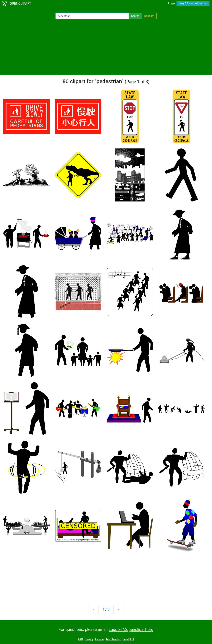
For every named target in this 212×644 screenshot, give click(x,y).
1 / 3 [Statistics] (106, 609)
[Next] (118, 609)
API (132, 639)
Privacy (89, 639)
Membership (114, 639)
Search (135, 16)
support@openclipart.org (131, 630)
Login (171, 3)
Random (149, 16)
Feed (126, 639)
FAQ (80, 639)
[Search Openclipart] (92, 16)
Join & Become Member (193, 3)
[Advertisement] (106, 47)
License (100, 639)
